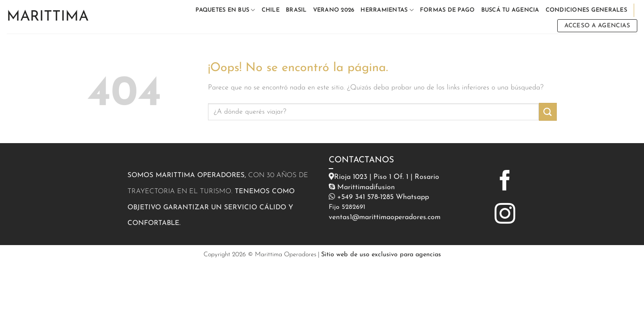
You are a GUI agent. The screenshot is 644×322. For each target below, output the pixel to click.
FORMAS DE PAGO (447, 10)
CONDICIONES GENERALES (586, 10)
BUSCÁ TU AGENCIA (510, 10)
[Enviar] (548, 112)
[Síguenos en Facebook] (505, 182)
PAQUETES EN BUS (225, 10)
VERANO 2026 (334, 10)
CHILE (271, 10)
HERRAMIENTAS (387, 10)
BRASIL (296, 10)
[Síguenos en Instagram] (505, 215)
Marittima (48, 17)
